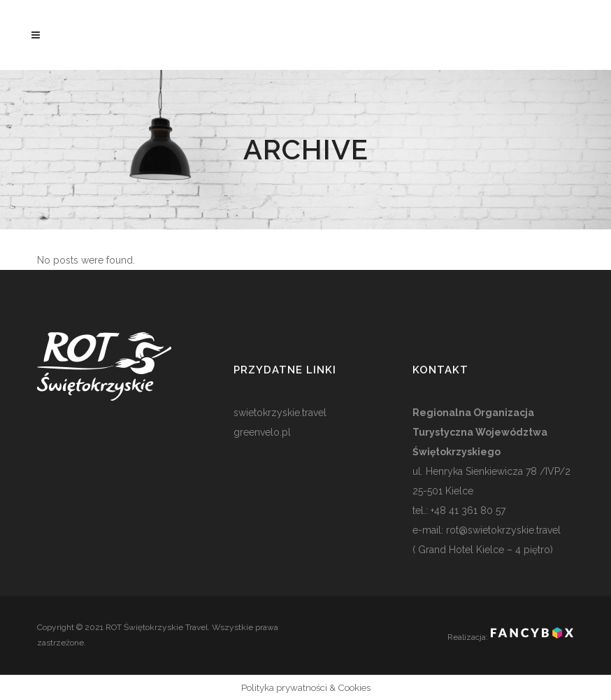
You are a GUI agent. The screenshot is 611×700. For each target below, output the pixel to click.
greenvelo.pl (262, 432)
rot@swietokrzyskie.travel (502, 530)
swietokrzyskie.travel (280, 413)
